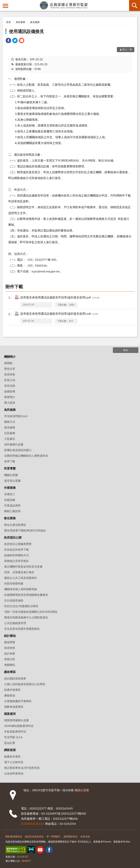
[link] (8, 41)
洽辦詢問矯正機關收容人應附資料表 (26, 456)
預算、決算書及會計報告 (19, 572)
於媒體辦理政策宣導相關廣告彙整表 (26, 595)
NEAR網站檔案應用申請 (19, 726)
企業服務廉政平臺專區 (18, 701)
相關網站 (10, 665)
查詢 (135, 5)
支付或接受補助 (14, 600)
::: (3, 3)
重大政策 (10, 403)
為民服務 (20, 22)
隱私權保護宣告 (14, 836)
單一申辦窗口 (54, 836)
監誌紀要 (10, 743)
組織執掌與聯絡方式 (16, 555)
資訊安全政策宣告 (34, 836)
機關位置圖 (11, 475)
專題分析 (10, 659)
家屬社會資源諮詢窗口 (18, 450)
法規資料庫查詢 (14, 773)
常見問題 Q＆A (13, 737)
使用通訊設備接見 (26, 31)
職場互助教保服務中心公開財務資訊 (26, 617)
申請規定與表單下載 (16, 549)
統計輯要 (10, 653)
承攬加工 (10, 494)
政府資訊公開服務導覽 (18, 544)
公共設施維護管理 (15, 623)
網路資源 (10, 750)
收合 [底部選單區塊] (126, 350)
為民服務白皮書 (14, 444)
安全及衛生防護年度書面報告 (22, 629)
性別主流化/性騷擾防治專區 (21, 606)
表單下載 (10, 461)
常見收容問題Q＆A (16, 416)
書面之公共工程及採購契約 (21, 578)
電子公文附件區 (14, 762)
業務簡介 (10, 397)
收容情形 (10, 374)
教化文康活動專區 (15, 525)
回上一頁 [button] (127, 49)
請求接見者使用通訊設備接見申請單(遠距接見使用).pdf (60, 298)
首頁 (8, 22)
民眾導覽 (10, 468)
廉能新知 (10, 695)
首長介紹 (10, 380)
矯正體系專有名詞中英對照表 (22, 768)
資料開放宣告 (71, 836)
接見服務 (35, 22)
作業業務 (10, 488)
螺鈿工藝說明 (12, 511)
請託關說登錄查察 (15, 678)
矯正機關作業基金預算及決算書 (23, 566)
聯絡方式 (10, 422)
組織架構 (10, 391)
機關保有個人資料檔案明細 (21, 589)
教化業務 (10, 518)
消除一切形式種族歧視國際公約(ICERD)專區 (31, 612)
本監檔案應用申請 (15, 731)
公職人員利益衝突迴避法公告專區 (25, 684)
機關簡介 (10, 357)
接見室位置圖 (12, 481)
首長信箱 (10, 386)
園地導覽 (10, 642)
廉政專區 (10, 672)
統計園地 (10, 636)
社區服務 (10, 433)
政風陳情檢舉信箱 (33, 824)
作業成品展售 (12, 505)
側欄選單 (5, 6)
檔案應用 (10, 714)
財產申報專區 (12, 690)
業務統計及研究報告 (16, 561)
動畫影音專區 (12, 756)
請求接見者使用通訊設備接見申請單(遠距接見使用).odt (59, 314)
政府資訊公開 (13, 537)
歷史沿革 (10, 369)
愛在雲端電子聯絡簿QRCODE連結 (25, 530)
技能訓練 (10, 500)
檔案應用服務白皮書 (16, 720)
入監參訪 (10, 439)
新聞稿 (8, 363)
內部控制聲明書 (14, 583)
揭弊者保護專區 (14, 707)
